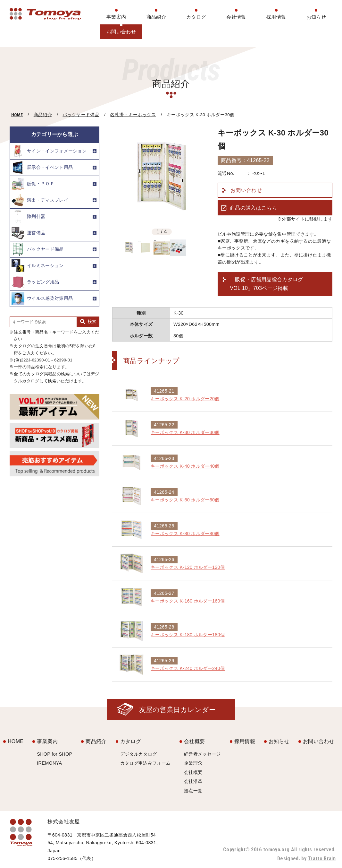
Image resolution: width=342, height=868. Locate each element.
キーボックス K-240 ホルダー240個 (188, 668)
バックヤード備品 (81, 115)
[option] (162, 176)
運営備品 (28, 233)
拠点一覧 (193, 791)
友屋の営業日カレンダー (178, 710)
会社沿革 (193, 781)
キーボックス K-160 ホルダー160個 (188, 601)
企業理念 (193, 763)
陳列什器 (28, 217)
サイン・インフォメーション (49, 151)
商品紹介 (156, 17)
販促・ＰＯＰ (33, 184)
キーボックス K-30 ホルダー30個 (185, 432)
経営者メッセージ (202, 754)
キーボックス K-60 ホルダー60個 (185, 500)
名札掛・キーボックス (133, 115)
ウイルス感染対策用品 (42, 299)
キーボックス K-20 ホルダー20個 (185, 399)
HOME (17, 115)
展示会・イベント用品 (42, 168)
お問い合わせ (121, 32)
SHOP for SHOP (54, 754)
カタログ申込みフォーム (146, 763)
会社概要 (194, 741)
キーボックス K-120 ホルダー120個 (188, 567)
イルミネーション (38, 266)
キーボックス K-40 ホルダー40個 (185, 466)
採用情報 (276, 17)
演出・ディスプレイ (40, 200)
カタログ (196, 17)
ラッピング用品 (35, 282)
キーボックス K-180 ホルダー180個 (188, 635)
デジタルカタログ (139, 754)
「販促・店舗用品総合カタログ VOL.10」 (266, 285)
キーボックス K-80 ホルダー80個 (185, 534)
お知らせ (316, 17)
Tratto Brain (322, 859)
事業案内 (116, 17)
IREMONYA (49, 763)
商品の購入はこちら (253, 208)
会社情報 (236, 17)
